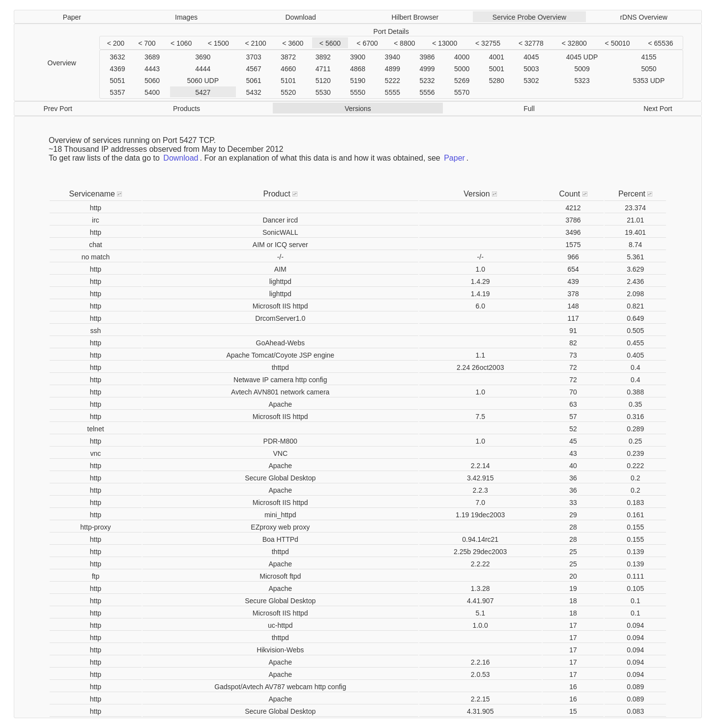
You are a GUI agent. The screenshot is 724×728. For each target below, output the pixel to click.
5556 (427, 92)
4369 (117, 69)
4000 (462, 57)
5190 (358, 81)
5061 (253, 81)
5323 (582, 81)
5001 (497, 69)
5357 (117, 92)
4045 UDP (582, 57)
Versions (358, 109)
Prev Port (58, 109)
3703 (253, 57)
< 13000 (445, 43)
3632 (117, 57)
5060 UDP (203, 81)
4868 (358, 69)
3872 (288, 57)
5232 (427, 81)
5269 (462, 81)
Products (187, 109)
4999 (427, 69)
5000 (462, 69)
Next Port (658, 109)
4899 (392, 69)
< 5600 (330, 43)
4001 (497, 57)
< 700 (147, 43)
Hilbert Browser (415, 17)
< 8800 (404, 43)
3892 (323, 57)
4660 (288, 69)
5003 (531, 69)
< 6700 (367, 43)
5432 (253, 92)
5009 (582, 69)
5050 (649, 69)
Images (186, 17)
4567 (253, 69)
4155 (649, 57)
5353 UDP (649, 81)
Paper (72, 17)
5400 (152, 92)
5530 (323, 92)
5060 (152, 81)
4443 (152, 69)
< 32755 (488, 43)
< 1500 (218, 43)
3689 (152, 57)
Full (529, 109)
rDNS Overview (643, 17)
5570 (462, 92)
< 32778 (531, 43)
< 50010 (618, 43)
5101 (288, 81)
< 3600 (293, 43)
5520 (288, 92)
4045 (531, 57)
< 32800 (574, 43)
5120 (323, 81)
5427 (203, 92)
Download (301, 17)
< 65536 (661, 43)
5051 (117, 81)
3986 (427, 57)
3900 (358, 57)
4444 (203, 69)
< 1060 (181, 43)
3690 (203, 57)
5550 (358, 92)
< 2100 (255, 43)
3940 (392, 57)
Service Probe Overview (529, 17)
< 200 (116, 43)
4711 (323, 69)
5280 (497, 81)
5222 (392, 81)
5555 (392, 92)
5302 (531, 81)
